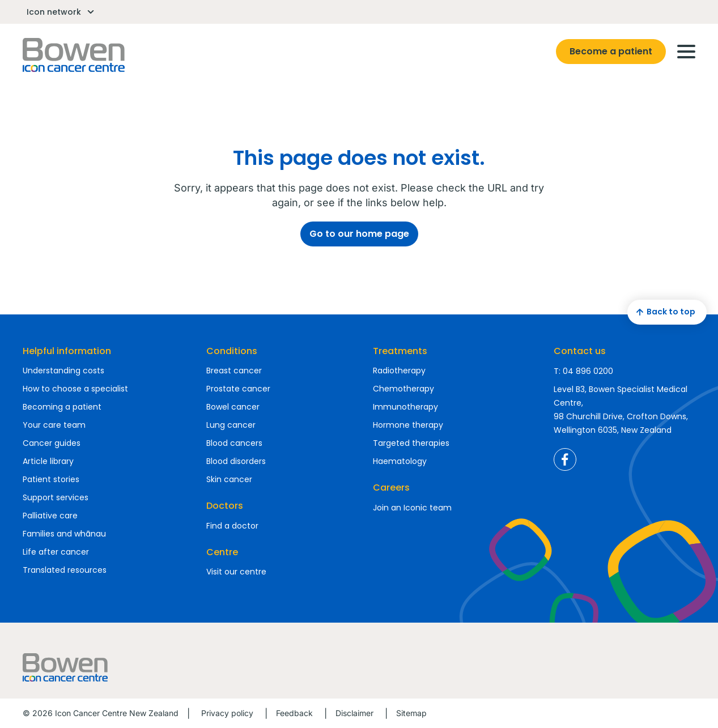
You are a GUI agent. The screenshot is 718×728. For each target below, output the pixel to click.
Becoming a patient (62, 407)
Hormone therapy (408, 425)
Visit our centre (236, 572)
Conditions (232, 351)
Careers (391, 488)
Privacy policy (227, 713)
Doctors (225, 506)
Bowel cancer (233, 407)
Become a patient (611, 51)
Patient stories (51, 479)
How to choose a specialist (75, 389)
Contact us (580, 351)
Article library (48, 461)
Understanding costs (63, 371)
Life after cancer (56, 552)
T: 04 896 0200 (583, 371)
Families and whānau (64, 534)
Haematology (400, 461)
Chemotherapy (403, 389)
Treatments (400, 351)
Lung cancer (231, 425)
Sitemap (411, 713)
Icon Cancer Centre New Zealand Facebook (565, 459)
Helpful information (67, 351)
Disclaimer (354, 713)
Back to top (664, 312)
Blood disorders (236, 461)
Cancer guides (52, 443)
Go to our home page (359, 234)
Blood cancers (234, 443)
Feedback (294, 713)
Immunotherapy (405, 407)
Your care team (54, 425)
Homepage (74, 55)
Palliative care (50, 516)
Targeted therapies (411, 443)
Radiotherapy (399, 371)
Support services (56, 497)
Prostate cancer (238, 389)
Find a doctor (232, 526)
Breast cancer (234, 371)
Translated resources (65, 570)
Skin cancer (229, 479)
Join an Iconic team (412, 508)
